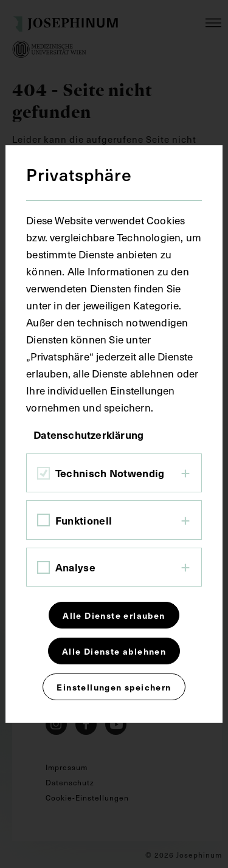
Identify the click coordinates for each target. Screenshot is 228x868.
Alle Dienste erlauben (114, 615)
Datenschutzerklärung (88, 435)
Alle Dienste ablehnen (114, 651)
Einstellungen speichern (114, 687)
